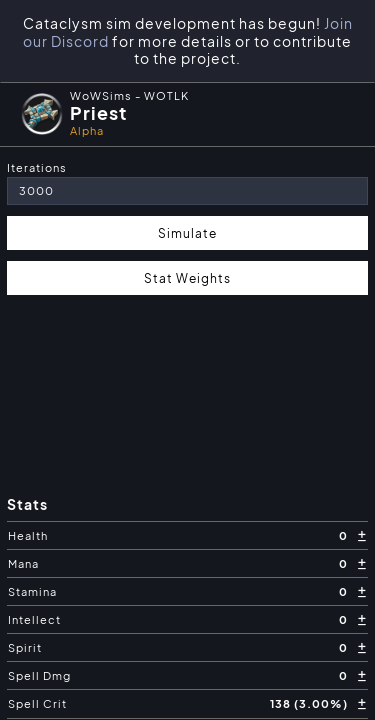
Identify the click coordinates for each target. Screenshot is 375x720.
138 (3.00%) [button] (310, 703)
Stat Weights (187, 278)
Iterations (37, 167)
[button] (187, 114)
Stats (27, 504)
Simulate (187, 233)
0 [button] (345, 535)
